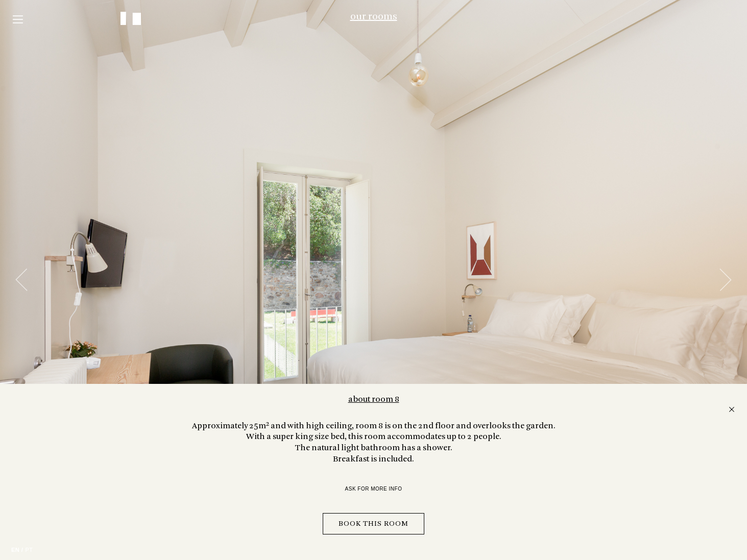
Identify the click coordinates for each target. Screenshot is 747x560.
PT (29, 550)
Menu (18, 19)
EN (15, 550)
